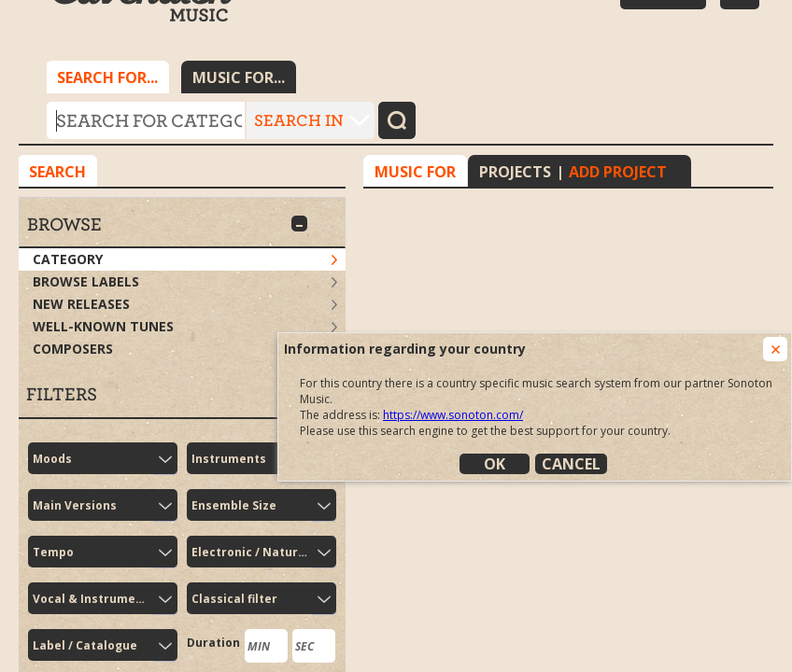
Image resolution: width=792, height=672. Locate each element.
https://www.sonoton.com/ (453, 415)
